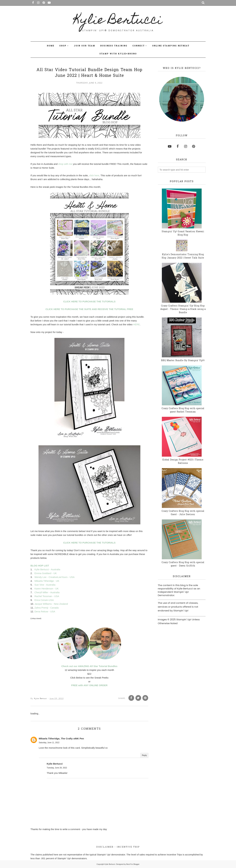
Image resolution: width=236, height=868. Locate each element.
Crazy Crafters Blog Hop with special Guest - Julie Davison (183, 513)
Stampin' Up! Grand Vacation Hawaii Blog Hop (183, 233)
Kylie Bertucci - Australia (47, 569)
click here (94, 175)
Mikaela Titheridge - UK (47, 581)
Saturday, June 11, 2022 (49, 743)
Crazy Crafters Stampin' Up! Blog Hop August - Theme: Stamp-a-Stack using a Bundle (183, 309)
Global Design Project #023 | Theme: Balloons (183, 462)
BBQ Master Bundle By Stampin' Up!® (183, 361)
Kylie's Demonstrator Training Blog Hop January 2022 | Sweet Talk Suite (183, 256)
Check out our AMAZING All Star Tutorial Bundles (89, 666)
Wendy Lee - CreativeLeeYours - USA (55, 577)
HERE (137, 324)
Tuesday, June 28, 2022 (57, 768)
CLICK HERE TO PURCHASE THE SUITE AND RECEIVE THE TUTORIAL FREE (89, 309)
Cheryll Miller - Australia (47, 592)
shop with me (65, 164)
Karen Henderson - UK (47, 589)
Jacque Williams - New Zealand (51, 604)
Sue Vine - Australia (45, 585)
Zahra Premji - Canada (47, 608)
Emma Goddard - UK (46, 573)
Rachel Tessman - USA (47, 596)
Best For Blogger (133, 864)
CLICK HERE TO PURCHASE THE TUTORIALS (89, 301)
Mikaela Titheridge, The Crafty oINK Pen (61, 739)
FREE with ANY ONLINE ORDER (89, 685)
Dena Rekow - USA (45, 611)
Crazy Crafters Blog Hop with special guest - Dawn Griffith (183, 564)
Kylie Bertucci (118, 21)
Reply (144, 755)
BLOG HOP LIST (40, 566)
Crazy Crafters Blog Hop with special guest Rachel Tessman (183, 410)
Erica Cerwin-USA (44, 600)
